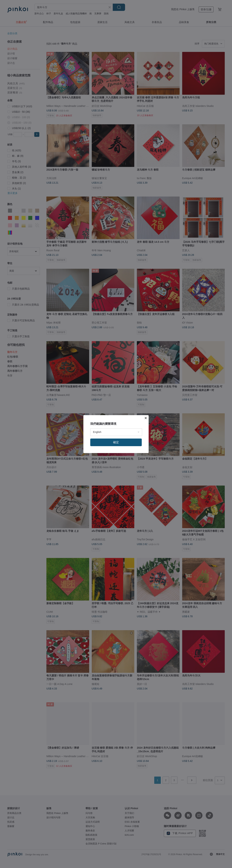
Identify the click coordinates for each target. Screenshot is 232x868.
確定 (116, 442)
